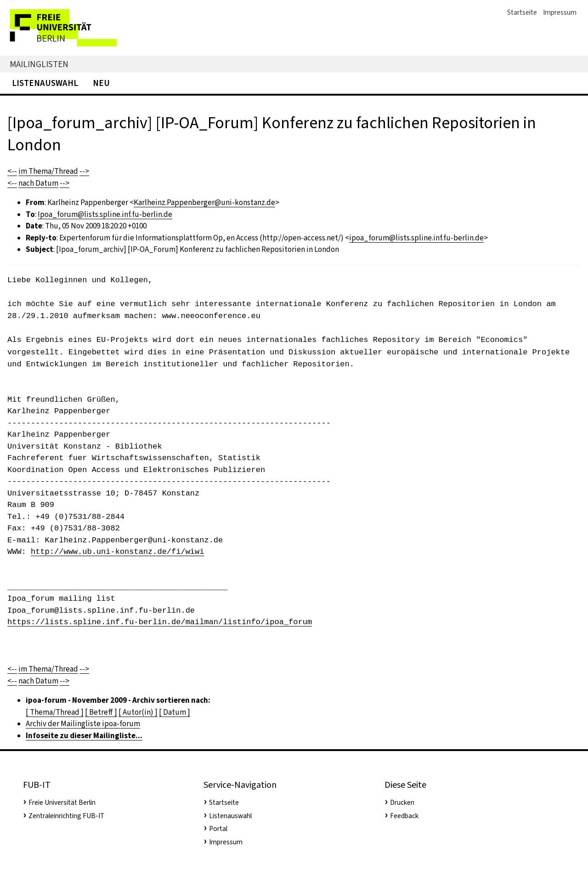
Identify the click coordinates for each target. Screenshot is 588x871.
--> (84, 171)
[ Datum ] (175, 712)
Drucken (402, 803)
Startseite (522, 12)
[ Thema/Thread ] (55, 712)
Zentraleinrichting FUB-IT (66, 816)
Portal (218, 829)
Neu (101, 83)
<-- (12, 171)
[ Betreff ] (101, 712)
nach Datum (38, 183)
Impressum (560, 12)
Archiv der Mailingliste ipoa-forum (83, 724)
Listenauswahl (45, 83)
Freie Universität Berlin (62, 803)
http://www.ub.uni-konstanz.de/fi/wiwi (117, 552)
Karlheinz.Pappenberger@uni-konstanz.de (204, 202)
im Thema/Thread (48, 171)
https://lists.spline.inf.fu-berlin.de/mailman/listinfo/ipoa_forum (160, 622)
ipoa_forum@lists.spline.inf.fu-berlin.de (416, 238)
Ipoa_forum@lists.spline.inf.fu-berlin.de (105, 214)
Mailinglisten (39, 64)
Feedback (404, 816)
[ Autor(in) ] (138, 712)
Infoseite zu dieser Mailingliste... (84, 736)
